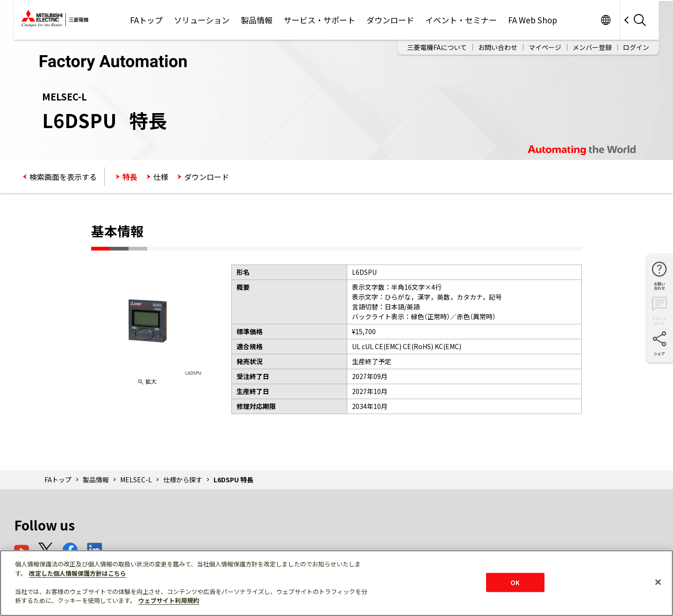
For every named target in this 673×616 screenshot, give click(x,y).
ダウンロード (390, 20)
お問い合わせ (498, 47)
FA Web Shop (533, 20)
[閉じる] (658, 582)
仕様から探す (183, 480)
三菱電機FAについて (437, 47)
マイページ (545, 47)
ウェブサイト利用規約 (169, 600)
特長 (130, 177)
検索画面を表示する (63, 177)
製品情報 (257, 20)
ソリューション (202, 20)
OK (515, 582)
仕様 (161, 177)
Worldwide (605, 20)
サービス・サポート (319, 20)
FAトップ (146, 20)
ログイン (636, 47)
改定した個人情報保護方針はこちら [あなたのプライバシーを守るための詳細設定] (78, 573)
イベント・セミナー (461, 20)
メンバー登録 (592, 47)
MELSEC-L (136, 480)
